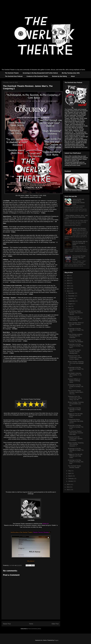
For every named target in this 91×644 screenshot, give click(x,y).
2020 (68, 281)
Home (31, 624)
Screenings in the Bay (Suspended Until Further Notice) (40, 73)
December (71, 293)
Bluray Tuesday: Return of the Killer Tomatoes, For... (76, 324)
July (70, 306)
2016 (68, 291)
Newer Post (7, 624)
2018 (68, 286)
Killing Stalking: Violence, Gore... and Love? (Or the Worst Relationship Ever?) (76, 217)
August (70, 304)
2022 (68, 275)
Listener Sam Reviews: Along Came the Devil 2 (79, 229)
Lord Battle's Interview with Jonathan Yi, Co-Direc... (75, 375)
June (70, 309)
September (72, 301)
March (70, 476)
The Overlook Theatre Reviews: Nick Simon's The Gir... (75, 313)
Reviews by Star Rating (59, 76)
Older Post (55, 624)
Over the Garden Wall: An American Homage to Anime (80, 243)
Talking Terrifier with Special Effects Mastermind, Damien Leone (79, 202)
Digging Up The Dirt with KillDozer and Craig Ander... (75, 456)
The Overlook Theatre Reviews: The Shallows (76, 341)
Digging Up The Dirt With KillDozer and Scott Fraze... (75, 415)
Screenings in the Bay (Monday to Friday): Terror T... (74, 410)
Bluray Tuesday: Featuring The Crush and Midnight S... (76, 363)
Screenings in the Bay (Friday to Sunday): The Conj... (76, 427)
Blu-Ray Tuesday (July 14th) (71, 73)
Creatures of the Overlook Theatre (37, 76)
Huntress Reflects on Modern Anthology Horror (74, 381)
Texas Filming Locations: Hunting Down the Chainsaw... (75, 336)
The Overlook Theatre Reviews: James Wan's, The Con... (76, 392)
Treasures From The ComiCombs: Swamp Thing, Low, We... (75, 398)
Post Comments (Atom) (35, 629)
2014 (68, 487)
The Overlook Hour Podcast (14, 76)
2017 (68, 288)
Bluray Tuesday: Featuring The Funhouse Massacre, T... (76, 444)
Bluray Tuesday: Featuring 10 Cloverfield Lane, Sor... (76, 404)
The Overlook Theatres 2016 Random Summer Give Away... (76, 433)
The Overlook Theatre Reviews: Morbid (74, 467)
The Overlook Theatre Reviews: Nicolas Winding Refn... (74, 352)
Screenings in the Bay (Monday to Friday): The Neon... (76, 369)
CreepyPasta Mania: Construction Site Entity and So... (76, 421)
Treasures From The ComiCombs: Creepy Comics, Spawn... (75, 357)
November (71, 296)
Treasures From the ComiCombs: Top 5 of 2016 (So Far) (75, 319)
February (71, 479)
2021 (68, 278)
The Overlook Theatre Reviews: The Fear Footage (79, 258)
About (73, 76)
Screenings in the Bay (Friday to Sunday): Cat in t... (76, 386)
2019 (68, 283)
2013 (68, 490)
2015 (68, 484)
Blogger (56, 640)
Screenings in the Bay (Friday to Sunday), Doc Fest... (76, 462)
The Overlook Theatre (12, 73)
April (70, 473)
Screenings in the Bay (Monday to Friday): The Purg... (76, 330)
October (71, 298)
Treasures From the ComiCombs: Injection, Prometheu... (75, 439)
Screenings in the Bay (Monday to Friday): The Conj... (76, 450)
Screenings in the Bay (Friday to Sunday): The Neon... (76, 346)
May (70, 471)
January (71, 481)
